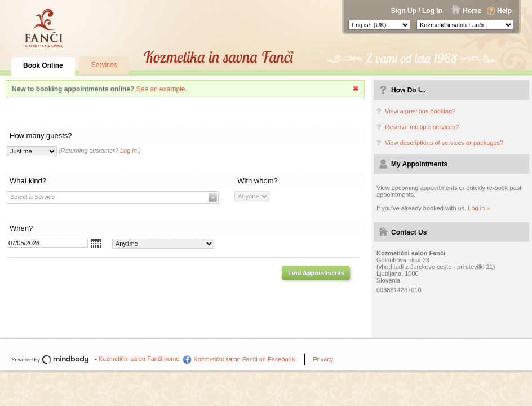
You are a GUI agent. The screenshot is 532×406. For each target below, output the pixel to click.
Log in (128, 151)
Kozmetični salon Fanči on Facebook (244, 359)
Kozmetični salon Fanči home (139, 359)
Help (504, 11)
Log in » (479, 208)
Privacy (323, 359)
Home (472, 11)
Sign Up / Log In (417, 11)
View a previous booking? (420, 111)
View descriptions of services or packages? (444, 143)
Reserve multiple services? (422, 127)
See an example (161, 89)
